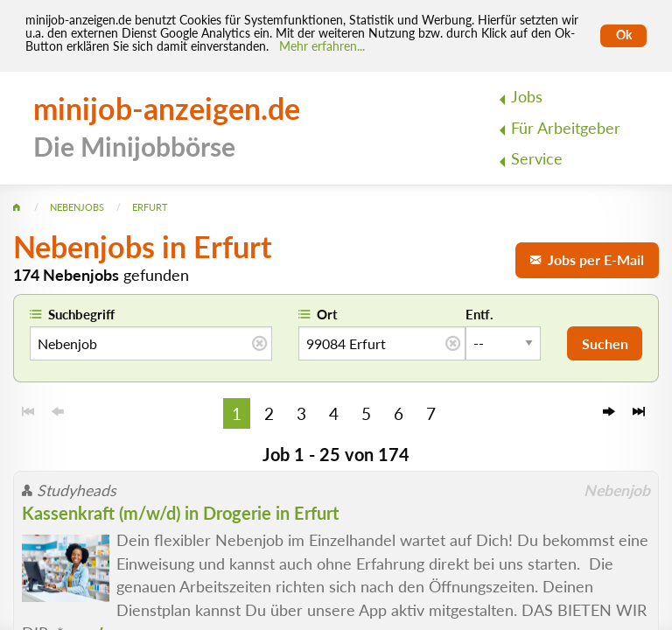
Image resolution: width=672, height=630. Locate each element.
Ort (327, 314)
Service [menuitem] (537, 159)
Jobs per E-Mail (587, 259)
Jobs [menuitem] (527, 97)
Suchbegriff (81, 314)
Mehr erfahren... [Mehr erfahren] (322, 46)
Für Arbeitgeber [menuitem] (566, 128)
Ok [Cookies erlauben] (624, 35)
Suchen (605, 343)
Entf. (479, 314)
